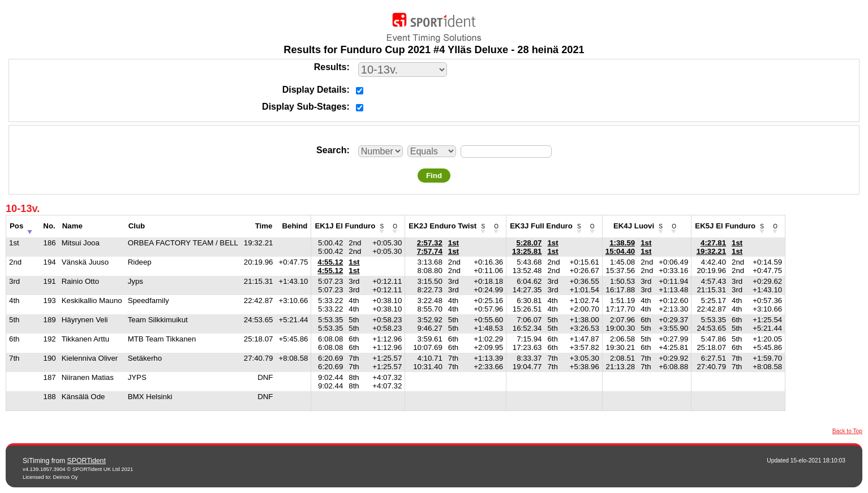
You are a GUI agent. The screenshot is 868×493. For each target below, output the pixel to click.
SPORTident (87, 461)
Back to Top (847, 431)
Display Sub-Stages (304, 107)
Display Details (315, 90)
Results (330, 67)
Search (331, 150)
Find (434, 176)
